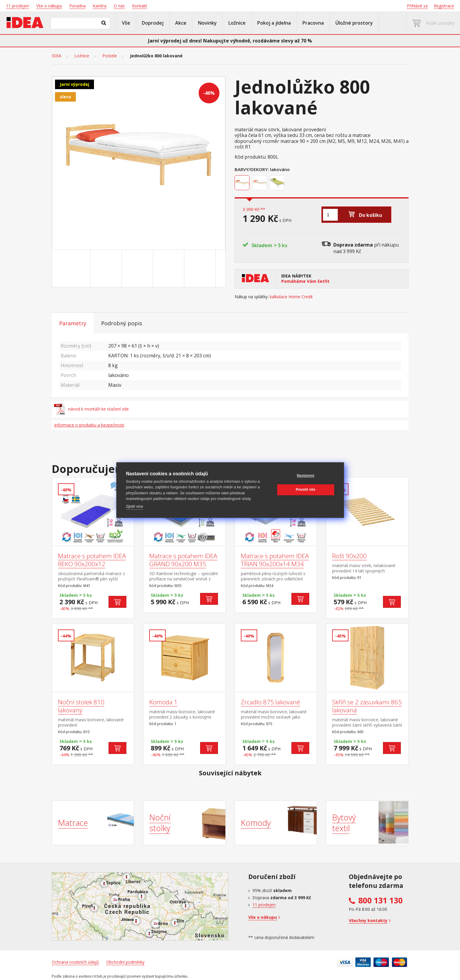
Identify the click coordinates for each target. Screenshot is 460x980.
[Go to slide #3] (139, 269)
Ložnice (237, 23)
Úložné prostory (354, 23)
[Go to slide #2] (107, 269)
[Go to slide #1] (76, 269)
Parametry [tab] (73, 323)
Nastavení (306, 476)
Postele (110, 56)
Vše (126, 23)
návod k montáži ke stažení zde (92, 409)
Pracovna (313, 23)
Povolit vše (306, 490)
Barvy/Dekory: (252, 169)
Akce (181, 23)
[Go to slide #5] (201, 269)
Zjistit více (135, 506)
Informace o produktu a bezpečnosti (89, 425)
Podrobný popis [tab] (122, 323)
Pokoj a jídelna (274, 23)
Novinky (207, 23)
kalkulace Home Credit (291, 297)
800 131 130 (380, 900)
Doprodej (153, 23)
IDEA (56, 56)
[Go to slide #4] (170, 269)
